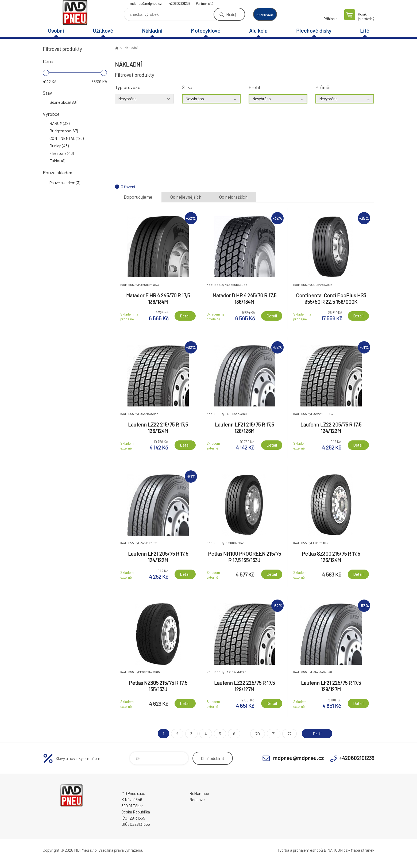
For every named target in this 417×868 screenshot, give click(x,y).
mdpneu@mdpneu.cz (146, 3)
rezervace (265, 15)
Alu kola (258, 30)
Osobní (56, 30)
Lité (365, 30)
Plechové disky (314, 30)
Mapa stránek (362, 850)
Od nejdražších (233, 197)
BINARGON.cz (336, 850)
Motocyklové (206, 30)
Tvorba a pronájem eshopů (300, 850)
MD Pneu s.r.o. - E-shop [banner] (75, 12)
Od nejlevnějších (186, 197)
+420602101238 (179, 3)
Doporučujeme (138, 197)
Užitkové (103, 30)
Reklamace (199, 793)
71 (274, 734)
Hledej (231, 14)
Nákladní (152, 30)
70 (258, 734)
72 (289, 734)
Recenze (197, 800)
